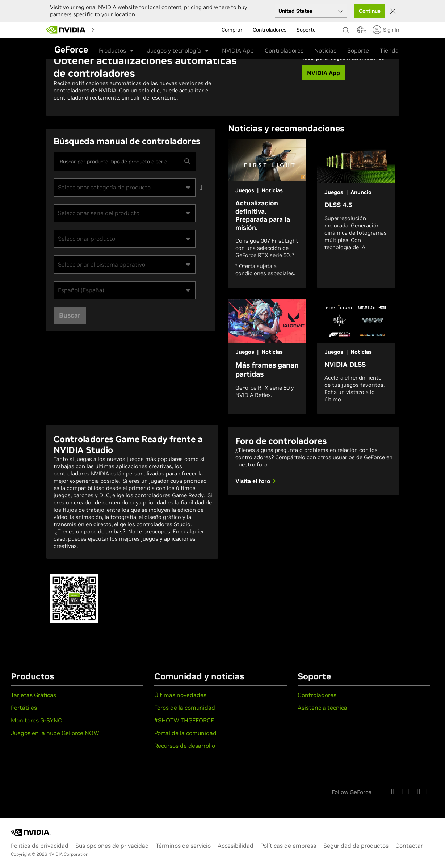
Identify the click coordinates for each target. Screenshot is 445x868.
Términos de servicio (183, 846)
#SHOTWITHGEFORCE (184, 720)
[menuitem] (112, 28)
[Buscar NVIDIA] (346, 26)
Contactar (409, 846)
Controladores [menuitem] (270, 28)
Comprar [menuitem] (232, 28)
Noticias (325, 49)
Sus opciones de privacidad (112, 846)
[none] (346, 25)
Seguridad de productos (356, 846)
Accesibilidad (236, 846)
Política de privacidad (40, 846)
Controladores (284, 49)
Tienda (389, 49)
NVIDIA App (238, 49)
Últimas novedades (180, 695)
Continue (370, 9)
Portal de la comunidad (185, 733)
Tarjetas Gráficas (33, 695)
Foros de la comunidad (185, 708)
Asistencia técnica (322, 708)
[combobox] (125, 187)
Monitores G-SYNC (36, 720)
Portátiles (24, 708)
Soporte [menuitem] (306, 28)
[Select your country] (311, 9)
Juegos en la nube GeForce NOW (55, 733)
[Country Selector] (360, 30)
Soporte (358, 49)
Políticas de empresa (288, 846)
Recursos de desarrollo (185, 746)
